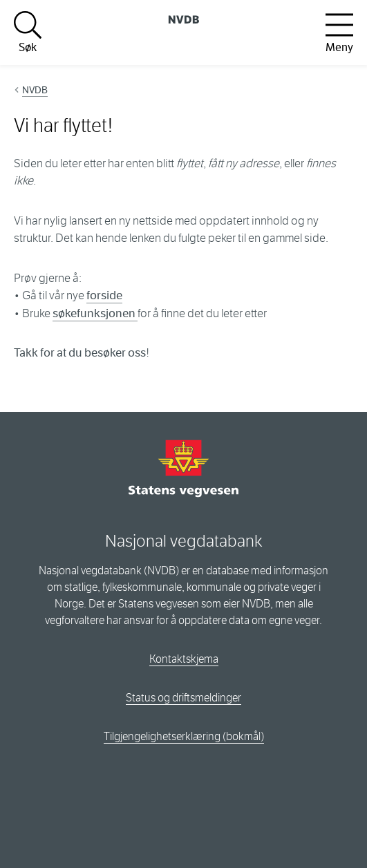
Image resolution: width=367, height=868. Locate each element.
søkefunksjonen (95, 313)
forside (104, 295)
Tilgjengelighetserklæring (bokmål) (184, 736)
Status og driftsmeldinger (183, 698)
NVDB (35, 90)
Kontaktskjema (184, 659)
